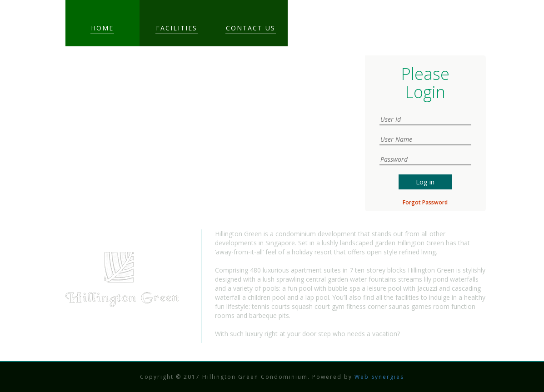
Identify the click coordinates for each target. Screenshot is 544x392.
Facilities (177, 28)
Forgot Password (425, 202)
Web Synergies (378, 377)
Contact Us (251, 28)
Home (102, 28)
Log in (425, 182)
